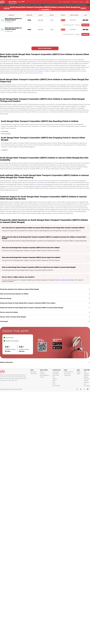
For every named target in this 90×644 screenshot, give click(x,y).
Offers (54, 381)
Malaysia (86, 377)
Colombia (86, 382)
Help (60, 2)
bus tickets (37, 184)
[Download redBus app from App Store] (57, 349)
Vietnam (86, 381)
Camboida (86, 379)
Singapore (86, 375)
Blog (54, 382)
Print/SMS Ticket (66, 2)
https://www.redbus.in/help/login (64, 280)
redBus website (44, 69)
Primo (54, 384)
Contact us (43, 374)
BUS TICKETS (13, 2)
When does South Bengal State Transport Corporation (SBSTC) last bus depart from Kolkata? (31, 257)
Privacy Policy (67, 374)
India (85, 372)
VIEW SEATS (85, 25)
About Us (42, 372)
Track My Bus (56, 372)
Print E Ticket (56, 375)
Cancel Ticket (75, 2)
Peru (85, 384)
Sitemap (55, 379)
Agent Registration (45, 375)
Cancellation (56, 374)
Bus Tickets (33, 372)
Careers (42, 377)
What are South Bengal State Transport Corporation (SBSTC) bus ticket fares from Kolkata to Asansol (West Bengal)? (39, 267)
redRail (21, 2)
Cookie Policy (67, 375)
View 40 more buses (45, 48)
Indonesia (86, 374)
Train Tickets (33, 374)
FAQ (54, 377)
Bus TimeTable (56, 386)
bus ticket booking (37, 73)
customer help (59, 208)
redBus (24, 377)
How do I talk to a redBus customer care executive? (18, 277)
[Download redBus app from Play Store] (57, 345)
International (87, 386)
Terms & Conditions (69, 372)
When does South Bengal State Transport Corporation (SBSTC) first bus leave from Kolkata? (31, 248)
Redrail (78, 374)
